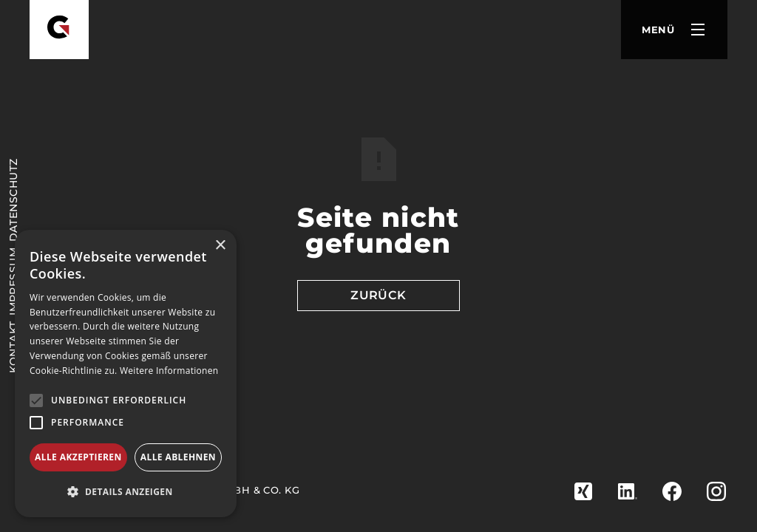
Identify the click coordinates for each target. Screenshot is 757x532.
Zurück (378, 295)
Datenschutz (13, 201)
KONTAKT (13, 347)
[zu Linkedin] (628, 491)
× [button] (220, 246)
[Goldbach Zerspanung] (59, 30)
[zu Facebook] (672, 491)
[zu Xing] (583, 491)
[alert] (126, 374)
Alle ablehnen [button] (178, 457)
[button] (674, 30)
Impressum (13, 282)
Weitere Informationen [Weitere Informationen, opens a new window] (169, 371)
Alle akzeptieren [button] (78, 457)
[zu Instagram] (716, 491)
